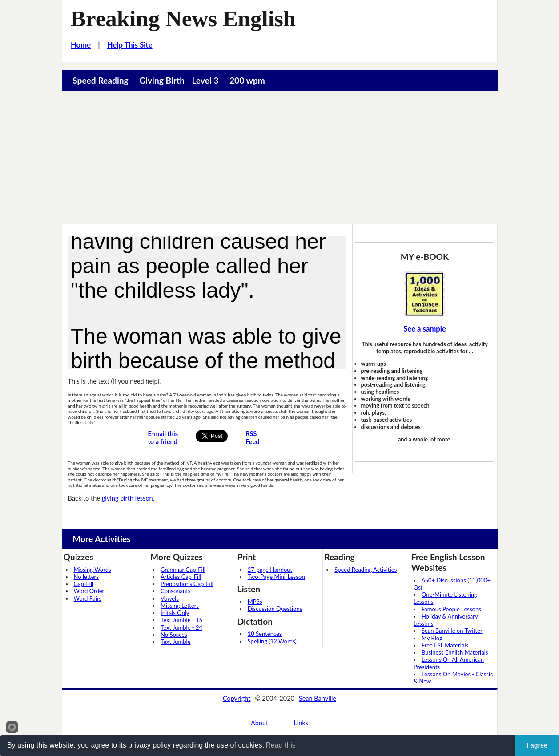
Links (301, 723)
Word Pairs (88, 598)
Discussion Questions (275, 609)
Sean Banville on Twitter (452, 631)
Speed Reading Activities (366, 570)
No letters (86, 577)
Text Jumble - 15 (181, 620)
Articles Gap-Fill (181, 577)
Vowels (170, 598)
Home (81, 45)
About (259, 723)
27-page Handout (270, 570)
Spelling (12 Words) (272, 641)
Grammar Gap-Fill (183, 570)
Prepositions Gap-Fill (187, 584)
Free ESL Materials (445, 645)
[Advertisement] (280, 158)
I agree (537, 745)
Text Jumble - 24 (181, 627)
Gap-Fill (84, 584)
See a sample (425, 329)
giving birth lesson (127, 498)
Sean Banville (318, 698)
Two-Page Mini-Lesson (276, 577)
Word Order (89, 591)
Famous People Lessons (451, 609)
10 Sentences (265, 634)
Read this (281, 745)
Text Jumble (175, 642)
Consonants (175, 591)
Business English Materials (455, 652)
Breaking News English (183, 19)
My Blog (432, 638)
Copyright (237, 698)
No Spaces (174, 635)
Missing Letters (180, 606)
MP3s (255, 602)
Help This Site (130, 45)
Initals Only (175, 613)
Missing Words (92, 570)
